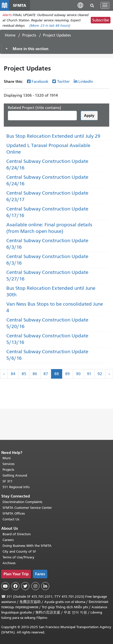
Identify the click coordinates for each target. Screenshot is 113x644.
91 (89, 374)
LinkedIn (86, 82)
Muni (7, 458)
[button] (80, 5)
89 (67, 374)
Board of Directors (17, 534)
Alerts (7, 15)
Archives (9, 563)
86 (35, 374)
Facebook (40, 82)
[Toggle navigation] (105, 5)
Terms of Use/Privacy (18, 557)
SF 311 (8, 481)
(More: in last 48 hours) (50, 26)
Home (10, 35)
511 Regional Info (16, 487)
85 (24, 374)
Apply (89, 115)
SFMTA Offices (14, 513)
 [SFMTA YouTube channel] (5, 586)
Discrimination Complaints (22, 502)
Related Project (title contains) (35, 108)
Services (8, 464)
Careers (8, 540)
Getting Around (15, 475)
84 (13, 374)
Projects (29, 35)
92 (100, 374)
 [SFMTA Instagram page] (35, 586)
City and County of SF (19, 551)
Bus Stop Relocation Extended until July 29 (53, 136)
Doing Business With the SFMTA (27, 546)
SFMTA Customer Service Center (27, 508)
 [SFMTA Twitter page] (25, 586)
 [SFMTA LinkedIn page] (45, 586)
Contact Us (11, 519)
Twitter (63, 82)
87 (46, 374)
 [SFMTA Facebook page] (15, 586)
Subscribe (101, 20)
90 (78, 374)
